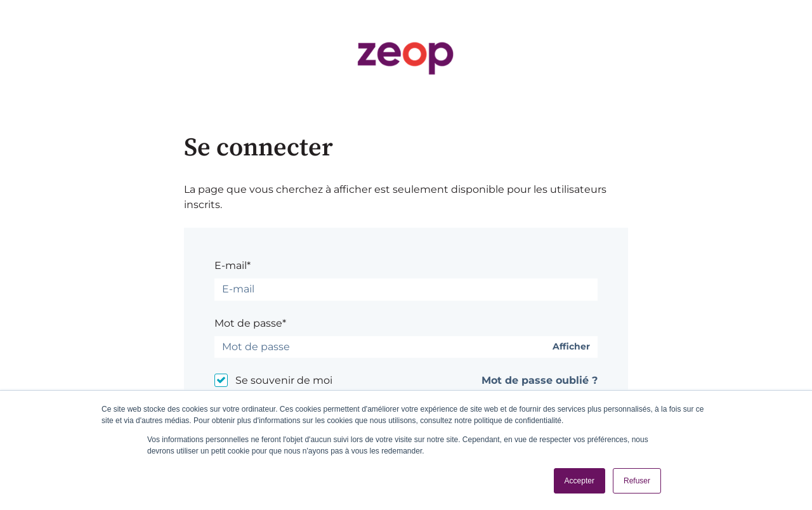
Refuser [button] (637, 481)
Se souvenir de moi (284, 380)
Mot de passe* (250, 323)
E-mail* (232, 265)
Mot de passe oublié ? (540, 380)
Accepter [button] (580, 481)
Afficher (571, 347)
